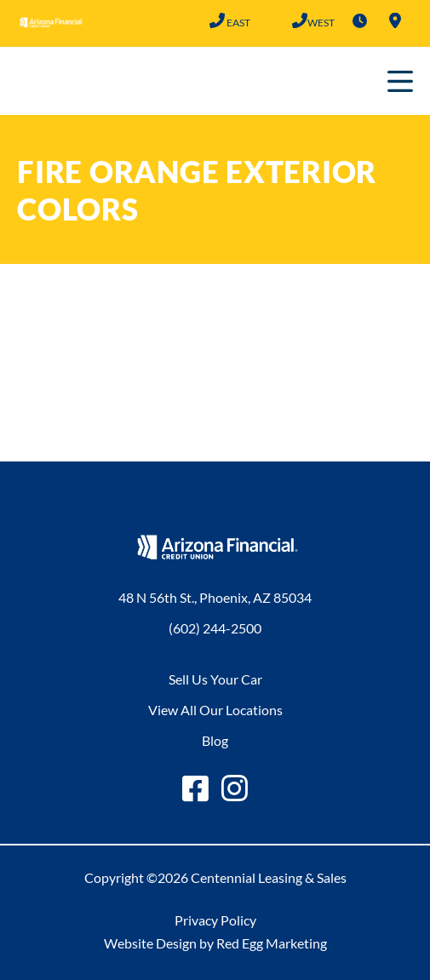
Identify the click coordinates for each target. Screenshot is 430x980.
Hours (359, 20)
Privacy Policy (215, 920)
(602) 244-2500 (217, 20)
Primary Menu (400, 81)
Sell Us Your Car (215, 679)
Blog (215, 740)
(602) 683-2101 (299, 20)
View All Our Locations (215, 710)
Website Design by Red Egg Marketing (215, 943)
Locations (395, 20)
